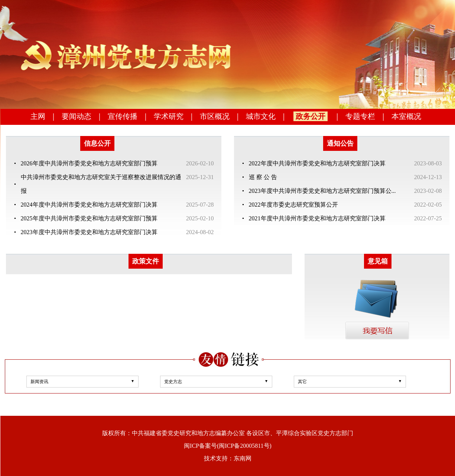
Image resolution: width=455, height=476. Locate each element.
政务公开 (311, 116)
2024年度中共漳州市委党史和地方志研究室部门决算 (89, 205)
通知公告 (340, 143)
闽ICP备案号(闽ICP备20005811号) (228, 446)
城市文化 (261, 116)
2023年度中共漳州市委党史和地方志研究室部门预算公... (322, 191)
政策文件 (146, 261)
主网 (38, 116)
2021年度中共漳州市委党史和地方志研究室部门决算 (317, 218)
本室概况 (406, 116)
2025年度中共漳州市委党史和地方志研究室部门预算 (89, 218)
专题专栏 (360, 116)
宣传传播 (123, 116)
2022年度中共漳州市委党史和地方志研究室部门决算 (317, 163)
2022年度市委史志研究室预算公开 (293, 205)
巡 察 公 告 (263, 177)
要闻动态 (77, 116)
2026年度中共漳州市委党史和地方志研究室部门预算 (89, 163)
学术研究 (169, 116)
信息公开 (97, 143)
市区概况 (215, 116)
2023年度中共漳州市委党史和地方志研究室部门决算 (89, 232)
